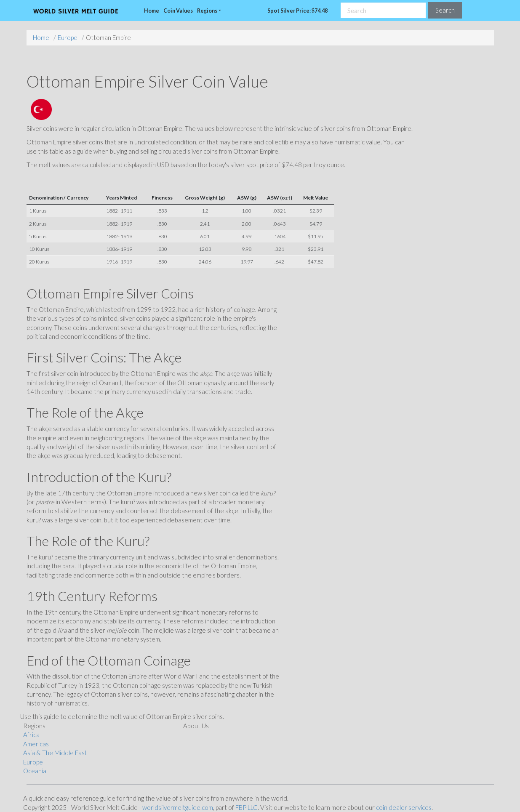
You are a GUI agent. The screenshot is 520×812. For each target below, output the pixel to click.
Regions (207, 11)
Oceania (35, 771)
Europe (68, 37)
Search (445, 10)
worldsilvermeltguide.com (178, 807)
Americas (36, 744)
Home (152, 11)
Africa (31, 735)
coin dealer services (404, 807)
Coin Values (178, 11)
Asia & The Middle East (55, 753)
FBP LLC (247, 807)
